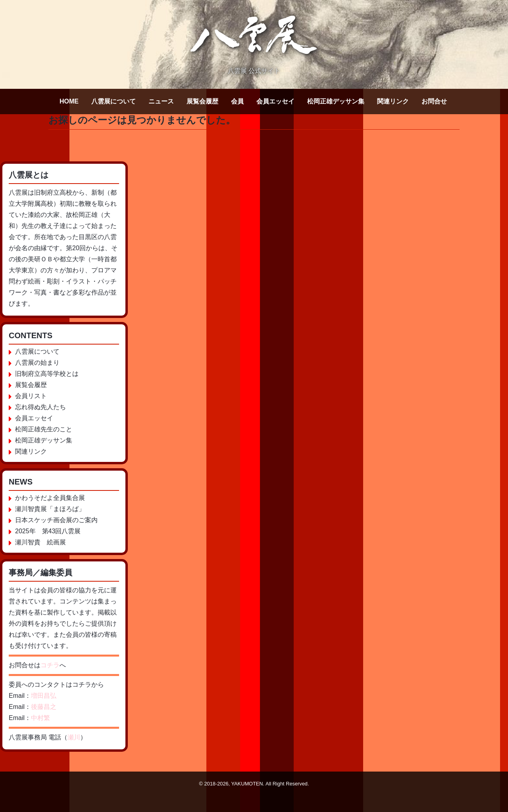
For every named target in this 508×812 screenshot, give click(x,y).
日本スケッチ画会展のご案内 (56, 520)
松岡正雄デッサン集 (336, 101)
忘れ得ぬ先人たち (40, 407)
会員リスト (31, 396)
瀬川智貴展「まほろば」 (50, 509)
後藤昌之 (44, 707)
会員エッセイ (275, 101)
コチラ (50, 665)
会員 (237, 101)
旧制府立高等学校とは (47, 374)
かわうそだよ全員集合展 (50, 498)
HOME (69, 101)
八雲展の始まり (37, 363)
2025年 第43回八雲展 (48, 531)
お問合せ (434, 101)
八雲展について (114, 101)
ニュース (161, 101)
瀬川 (74, 737)
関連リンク (393, 101)
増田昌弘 (44, 696)
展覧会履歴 (202, 101)
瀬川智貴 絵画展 (40, 542)
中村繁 (40, 718)
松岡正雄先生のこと (44, 429)
